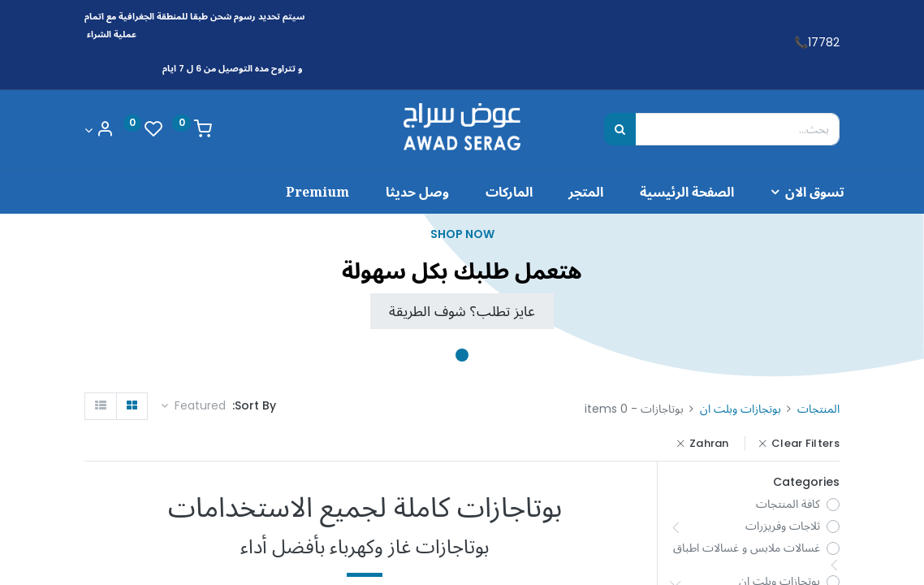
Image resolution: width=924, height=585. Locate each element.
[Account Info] (99, 130)
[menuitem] (664, 192)
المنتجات (818, 409)
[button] (193, 406)
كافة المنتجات (788, 504)
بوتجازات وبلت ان (740, 409)
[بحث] (620, 129)
